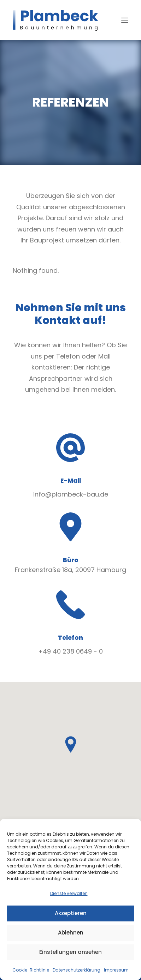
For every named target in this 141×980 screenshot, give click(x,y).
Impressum (116, 970)
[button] (125, 20)
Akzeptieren (71, 913)
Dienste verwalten (69, 893)
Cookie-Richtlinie (31, 970)
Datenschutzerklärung (77, 970)
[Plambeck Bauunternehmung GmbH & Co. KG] (55, 20)
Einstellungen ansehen (70, 952)
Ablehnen (71, 933)
